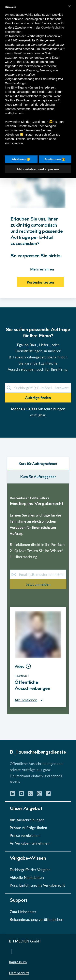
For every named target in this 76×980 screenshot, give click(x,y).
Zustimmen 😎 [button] (55, 159)
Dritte (40, 40)
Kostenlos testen (40, 282)
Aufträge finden (38, 398)
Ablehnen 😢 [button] (21, 159)
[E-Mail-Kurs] (38, 574)
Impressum (18, 962)
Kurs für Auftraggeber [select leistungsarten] (38, 477)
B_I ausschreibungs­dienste (38, 753)
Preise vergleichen (25, 835)
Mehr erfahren (42, 269)
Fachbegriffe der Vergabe (30, 870)
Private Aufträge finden (28, 828)
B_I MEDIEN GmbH (25, 941)
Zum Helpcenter (23, 912)
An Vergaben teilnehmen (30, 843)
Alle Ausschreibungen (27, 820)
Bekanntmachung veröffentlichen (36, 919)
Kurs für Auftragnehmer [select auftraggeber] (38, 463)
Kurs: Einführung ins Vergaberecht (37, 885)
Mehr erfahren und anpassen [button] (38, 169)
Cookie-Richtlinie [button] (53, 27)
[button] (38, 386)
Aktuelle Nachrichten (27, 877)
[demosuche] (38, 388)
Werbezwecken (29, 66)
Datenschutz (19, 973)
